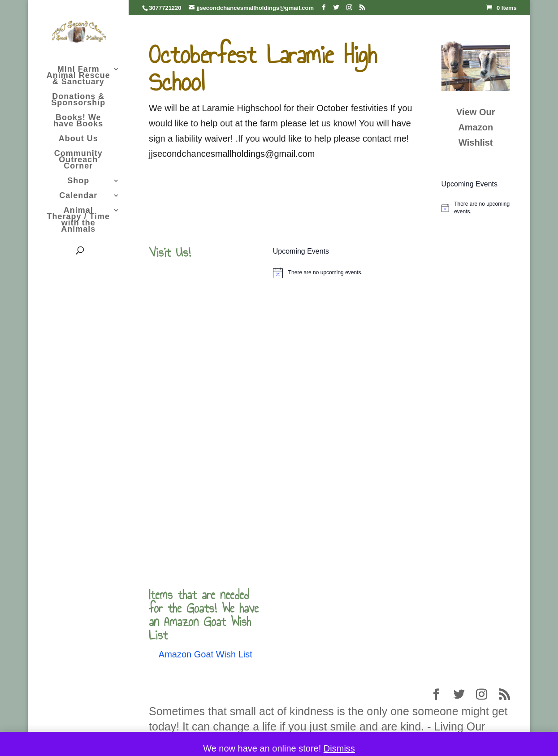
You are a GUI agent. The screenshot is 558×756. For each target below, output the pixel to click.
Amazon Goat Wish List (205, 654)
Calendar (78, 196)
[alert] (476, 208)
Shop (78, 181)
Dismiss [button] (339, 748)
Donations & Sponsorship (78, 100)
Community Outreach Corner (78, 160)
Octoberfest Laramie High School (263, 69)
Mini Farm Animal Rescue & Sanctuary (78, 76)
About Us (78, 139)
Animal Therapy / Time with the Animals (78, 220)
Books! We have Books (78, 121)
